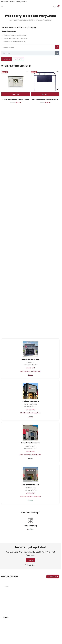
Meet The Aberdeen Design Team (30, 496)
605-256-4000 (30, 410)
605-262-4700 (30, 493)
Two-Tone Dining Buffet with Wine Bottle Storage (16, 100)
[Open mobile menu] (2, 7)
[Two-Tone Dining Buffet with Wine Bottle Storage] (16, 82)
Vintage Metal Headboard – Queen (45, 99)
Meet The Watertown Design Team (30, 455)
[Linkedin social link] (35, 565)
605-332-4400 (30, 368)
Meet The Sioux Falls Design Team (30, 371)
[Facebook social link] (25, 565)
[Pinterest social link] (33, 565)
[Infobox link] (30, 596)
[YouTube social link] (30, 565)
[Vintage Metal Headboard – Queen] (45, 82)
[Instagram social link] (27, 565)
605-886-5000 (30, 451)
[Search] (54, 7)
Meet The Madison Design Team (30, 413)
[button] (16, 94)
